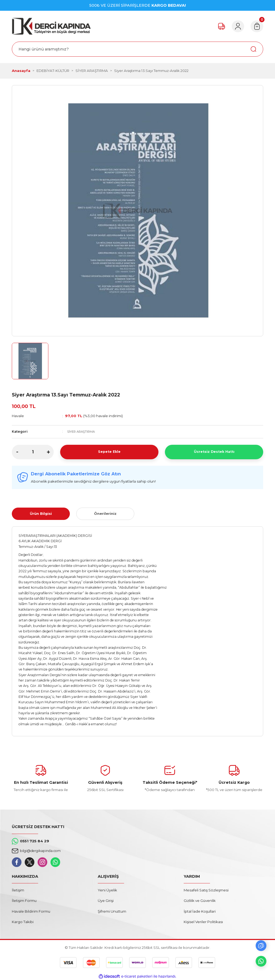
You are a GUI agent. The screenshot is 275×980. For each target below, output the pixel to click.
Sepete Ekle (109, 452)
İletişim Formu (24, 901)
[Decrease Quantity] (17, 452)
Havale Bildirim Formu (31, 911)
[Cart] (256, 26)
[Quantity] (33, 452)
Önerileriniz (105, 513)
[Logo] (51, 26)
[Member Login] (236, 26)
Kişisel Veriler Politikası (203, 922)
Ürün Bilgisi (41, 513)
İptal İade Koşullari (200, 911)
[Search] (137, 49)
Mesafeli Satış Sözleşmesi (206, 890)
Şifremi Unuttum (112, 911)
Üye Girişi (106, 901)
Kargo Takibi (23, 922)
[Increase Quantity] (48, 452)
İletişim (18, 890)
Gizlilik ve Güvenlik (200, 901)
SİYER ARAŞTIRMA (82, 431)
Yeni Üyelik (107, 890)
